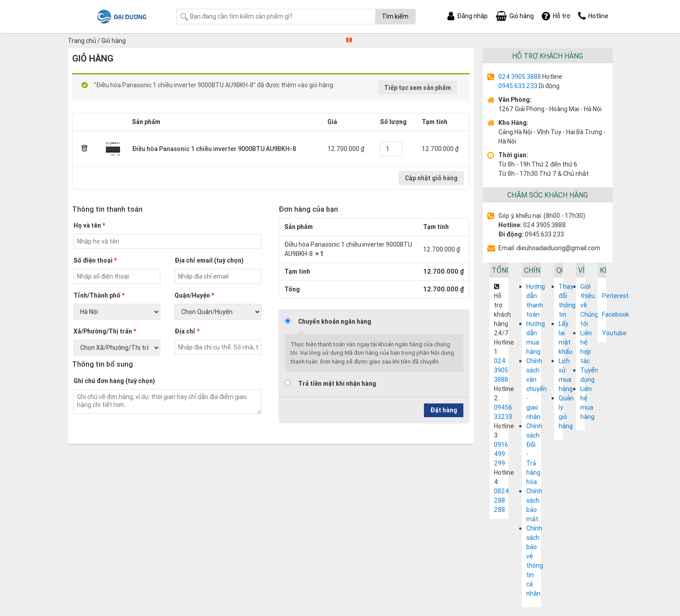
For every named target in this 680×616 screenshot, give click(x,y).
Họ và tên (89, 225)
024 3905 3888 (520, 77)
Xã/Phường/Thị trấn (105, 331)
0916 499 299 (501, 454)
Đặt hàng (444, 410)
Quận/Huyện (194, 295)
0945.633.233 (518, 86)
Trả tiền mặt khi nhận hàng (337, 384)
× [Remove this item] (85, 149)
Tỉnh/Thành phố (99, 295)
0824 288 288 (501, 500)
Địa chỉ (187, 331)
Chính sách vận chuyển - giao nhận (536, 389)
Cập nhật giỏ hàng (431, 178)
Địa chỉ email (209, 260)
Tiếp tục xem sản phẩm (418, 88)
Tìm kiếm (395, 16)
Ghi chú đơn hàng (114, 381)
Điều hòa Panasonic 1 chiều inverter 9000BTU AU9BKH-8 (214, 149)
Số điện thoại (95, 260)
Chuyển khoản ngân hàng (335, 322)
